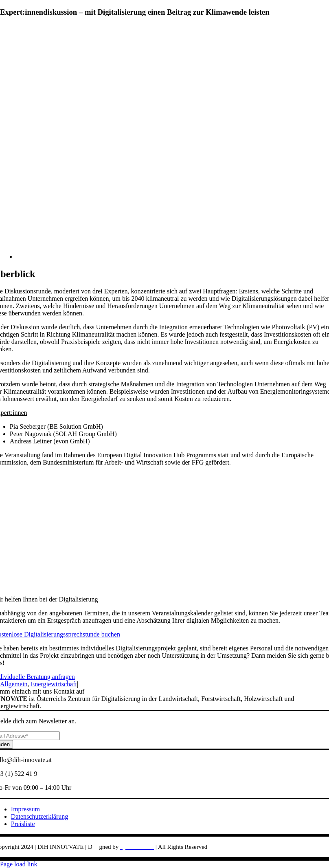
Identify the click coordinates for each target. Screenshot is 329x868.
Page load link (19, 864)
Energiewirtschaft (54, 684)
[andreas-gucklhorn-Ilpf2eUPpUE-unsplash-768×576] (173, 257)
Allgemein (14, 684)
